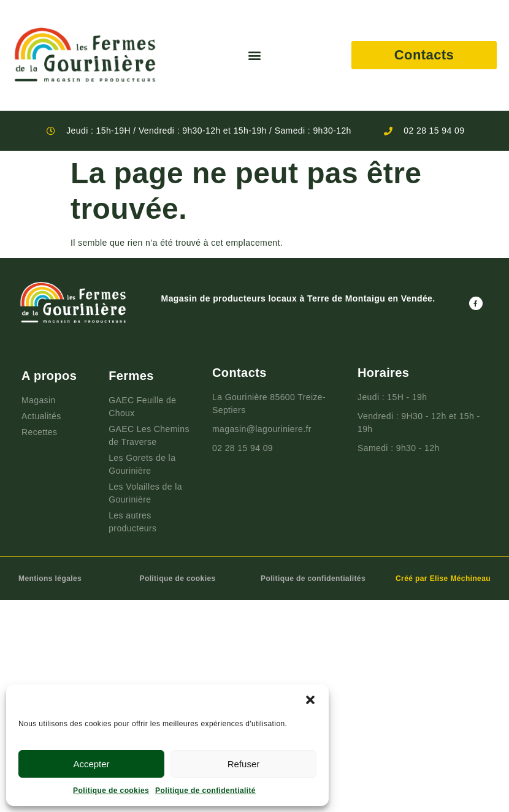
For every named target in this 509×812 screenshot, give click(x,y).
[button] (310, 700)
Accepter (91, 764)
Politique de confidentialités (313, 579)
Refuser (244, 764)
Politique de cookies (111, 791)
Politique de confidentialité (205, 791)
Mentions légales (50, 579)
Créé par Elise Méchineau (443, 579)
